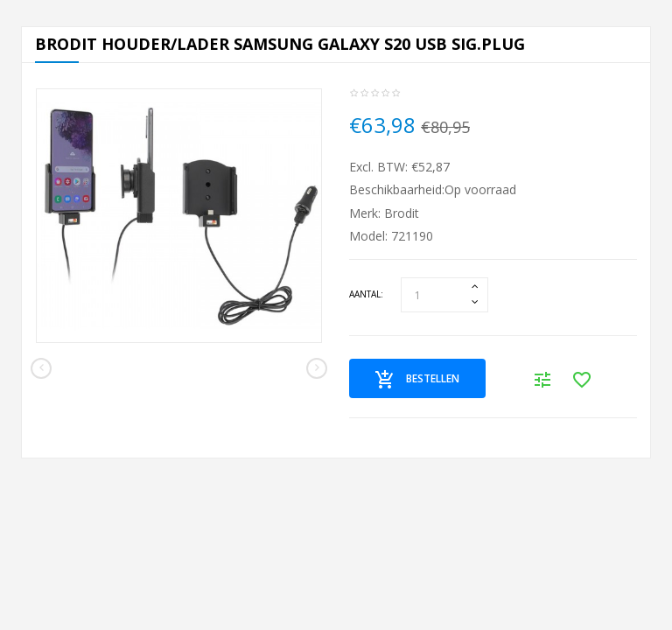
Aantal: (366, 294)
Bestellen (417, 380)
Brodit (402, 213)
